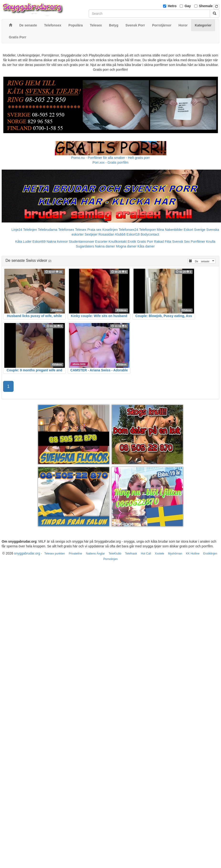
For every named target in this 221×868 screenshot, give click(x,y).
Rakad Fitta (163, 242)
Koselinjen (110, 230)
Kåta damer (146, 246)
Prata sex (94, 230)
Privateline (75, 554)
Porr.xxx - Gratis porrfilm (110, 162)
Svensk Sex (181, 242)
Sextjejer (91, 234)
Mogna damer (126, 246)
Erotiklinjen (210, 554)
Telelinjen (30, 230)
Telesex (81, 230)
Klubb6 (120, 234)
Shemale (206, 6)
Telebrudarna (48, 230)
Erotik (132, 242)
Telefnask (131, 554)
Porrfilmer (198, 242)
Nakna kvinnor (57, 242)
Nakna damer (105, 246)
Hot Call (146, 554)
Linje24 (17, 230)
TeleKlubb (115, 554)
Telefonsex (66, 230)
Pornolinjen (110, 559)
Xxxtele (159, 554)
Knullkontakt (118, 242)
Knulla (211, 242)
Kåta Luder (23, 242)
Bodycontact (150, 234)
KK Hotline (193, 554)
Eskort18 (133, 234)
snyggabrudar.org (27, 553)
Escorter (101, 242)
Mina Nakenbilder (170, 230)
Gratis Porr (145, 242)
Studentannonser (82, 242)
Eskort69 (39, 242)
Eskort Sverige (194, 230)
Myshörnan (175, 554)
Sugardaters (85, 246)
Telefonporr (148, 230)
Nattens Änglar (95, 554)
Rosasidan (106, 234)
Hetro (172, 6)
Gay (188, 6)
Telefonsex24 (128, 230)
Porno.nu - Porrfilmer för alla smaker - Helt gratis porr (111, 158)
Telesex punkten (55, 554)
